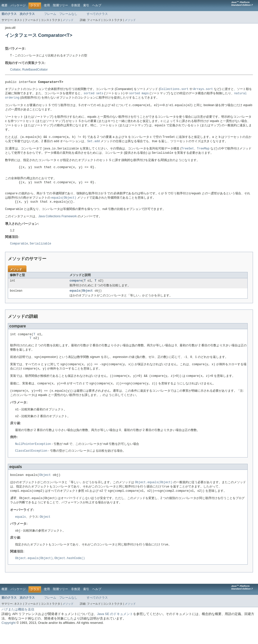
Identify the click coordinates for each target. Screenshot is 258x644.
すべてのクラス (97, 14)
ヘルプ (97, 5)
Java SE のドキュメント (115, 630)
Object (88, 300)
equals (75, 300)
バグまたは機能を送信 (18, 626)
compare (76, 290)
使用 (47, 5)
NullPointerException (33, 457)
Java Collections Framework (58, 225)
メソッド (68, 20)
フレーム (50, 14)
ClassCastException (31, 464)
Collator (15, 70)
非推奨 (76, 5)
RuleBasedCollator (35, 70)
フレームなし (68, 14)
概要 (5, 5)
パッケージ (18, 5)
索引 (86, 5)
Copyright (9, 639)
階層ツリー (60, 5)
